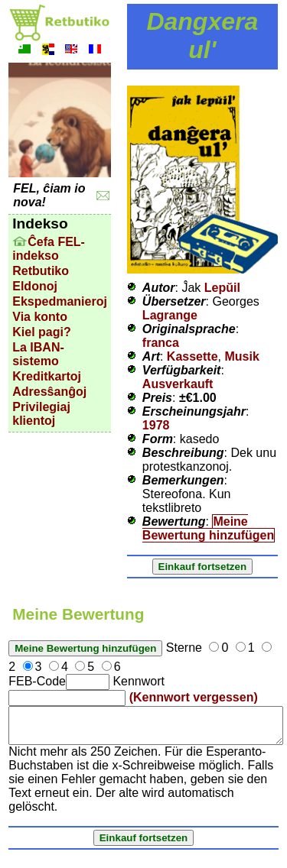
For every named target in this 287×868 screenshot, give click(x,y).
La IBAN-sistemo (38, 354)
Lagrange (170, 315)
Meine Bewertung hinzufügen (208, 528)
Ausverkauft (178, 384)
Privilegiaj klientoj (41, 414)
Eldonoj (35, 286)
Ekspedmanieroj (60, 301)
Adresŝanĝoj (49, 392)
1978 (156, 425)
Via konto (40, 317)
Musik (241, 356)
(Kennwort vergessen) (194, 697)
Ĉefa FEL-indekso (49, 249)
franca (161, 343)
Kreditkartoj (47, 376)
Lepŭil (222, 288)
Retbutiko (41, 271)
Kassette (192, 356)
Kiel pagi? (41, 332)
